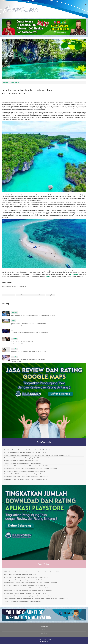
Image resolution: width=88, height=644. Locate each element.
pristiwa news (41, 295)
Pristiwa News (74, 274)
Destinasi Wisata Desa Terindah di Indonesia (14, 287)
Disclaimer (44, 633)
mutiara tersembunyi (29, 295)
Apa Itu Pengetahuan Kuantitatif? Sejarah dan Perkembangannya (28, 351)
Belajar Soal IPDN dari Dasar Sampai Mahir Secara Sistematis (21, 461)
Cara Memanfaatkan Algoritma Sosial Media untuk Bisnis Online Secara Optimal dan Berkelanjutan (31, 469)
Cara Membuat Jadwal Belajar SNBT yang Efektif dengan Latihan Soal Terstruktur (26, 477)
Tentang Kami (44, 627)
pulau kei (19, 295)
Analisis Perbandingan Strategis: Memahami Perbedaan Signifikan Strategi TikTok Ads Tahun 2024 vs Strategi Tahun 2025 (37, 455)
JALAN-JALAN (15, 82)
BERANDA (6, 82)
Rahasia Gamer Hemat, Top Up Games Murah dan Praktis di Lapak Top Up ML (25, 453)
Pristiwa (48, 276)
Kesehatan (14, 339)
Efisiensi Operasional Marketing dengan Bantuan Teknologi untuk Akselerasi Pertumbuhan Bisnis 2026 (32, 572)
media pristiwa (50, 295)
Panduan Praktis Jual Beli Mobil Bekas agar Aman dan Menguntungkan (23, 474)
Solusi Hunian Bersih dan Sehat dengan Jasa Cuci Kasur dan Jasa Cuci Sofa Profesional (28, 450)
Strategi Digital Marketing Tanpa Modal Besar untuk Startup (20, 575)
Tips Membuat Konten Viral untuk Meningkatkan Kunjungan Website (22, 463)
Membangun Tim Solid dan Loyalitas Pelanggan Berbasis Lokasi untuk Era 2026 (26, 479)
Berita (44, 630)
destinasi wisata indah (9, 295)
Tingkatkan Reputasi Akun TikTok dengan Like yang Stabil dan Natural (30, 333)
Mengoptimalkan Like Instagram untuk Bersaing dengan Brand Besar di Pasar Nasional (28, 458)
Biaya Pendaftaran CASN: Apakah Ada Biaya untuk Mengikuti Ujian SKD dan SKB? (33, 315)
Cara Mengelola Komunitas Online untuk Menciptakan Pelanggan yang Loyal (25, 471)
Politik (13, 321)
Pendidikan (14, 313)
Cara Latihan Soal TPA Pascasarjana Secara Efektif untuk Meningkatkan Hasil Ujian (27, 466)
